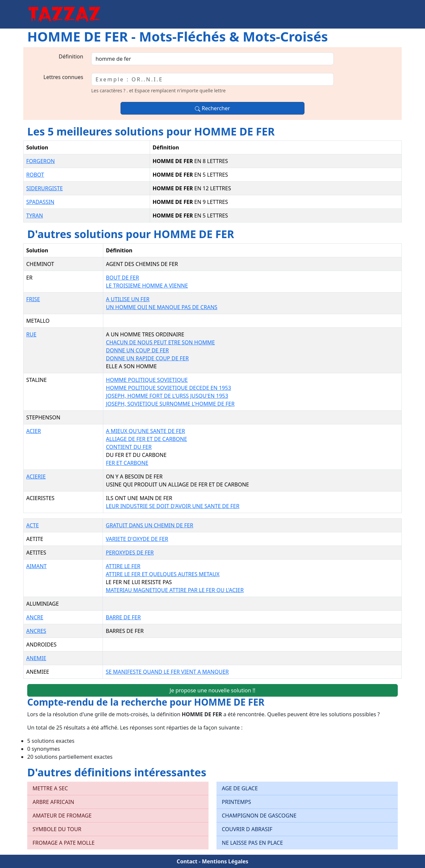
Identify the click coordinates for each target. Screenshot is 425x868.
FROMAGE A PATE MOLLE (64, 843)
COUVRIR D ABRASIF (247, 829)
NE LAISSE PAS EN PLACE (252, 843)
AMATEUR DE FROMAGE (62, 816)
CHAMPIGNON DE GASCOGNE (259, 816)
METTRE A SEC (50, 788)
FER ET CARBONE (127, 463)
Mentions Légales (225, 861)
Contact (187, 861)
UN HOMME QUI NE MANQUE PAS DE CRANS (162, 307)
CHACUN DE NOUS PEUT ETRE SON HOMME (160, 342)
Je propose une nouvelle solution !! (212, 690)
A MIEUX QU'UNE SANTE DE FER (145, 431)
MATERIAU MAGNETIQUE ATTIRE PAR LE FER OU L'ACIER (174, 590)
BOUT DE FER (123, 278)
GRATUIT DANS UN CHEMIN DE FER (149, 525)
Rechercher (212, 108)
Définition (71, 56)
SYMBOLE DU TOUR (57, 829)
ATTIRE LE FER (123, 566)
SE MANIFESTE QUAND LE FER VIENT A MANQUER (167, 672)
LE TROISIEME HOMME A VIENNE (147, 286)
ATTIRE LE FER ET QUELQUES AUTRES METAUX (163, 574)
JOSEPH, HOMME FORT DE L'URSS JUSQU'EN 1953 (167, 396)
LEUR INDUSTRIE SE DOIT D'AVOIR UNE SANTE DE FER (173, 506)
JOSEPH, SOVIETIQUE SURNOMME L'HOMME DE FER (170, 404)
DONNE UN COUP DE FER (137, 350)
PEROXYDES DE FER (130, 553)
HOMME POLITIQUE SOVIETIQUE (147, 380)
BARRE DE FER (123, 617)
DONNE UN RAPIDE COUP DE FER (147, 358)
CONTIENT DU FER (129, 447)
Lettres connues (63, 77)
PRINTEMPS (236, 802)
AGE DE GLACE (240, 788)
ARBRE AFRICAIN (53, 802)
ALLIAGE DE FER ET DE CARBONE (146, 439)
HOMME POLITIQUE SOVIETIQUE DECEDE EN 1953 (169, 388)
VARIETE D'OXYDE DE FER (137, 539)
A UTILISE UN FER (128, 299)
